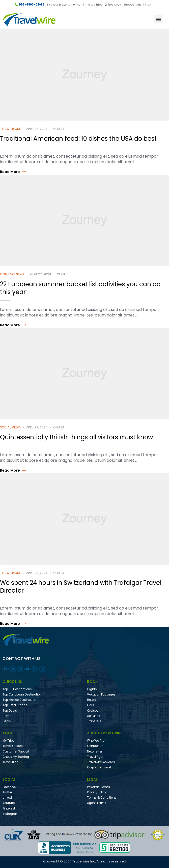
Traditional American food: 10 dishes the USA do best (78, 139)
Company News (12, 274)
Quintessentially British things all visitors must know (77, 437)
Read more (13, 172)
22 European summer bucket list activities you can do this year (80, 288)
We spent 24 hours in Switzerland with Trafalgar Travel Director (81, 587)
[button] (158, 19)
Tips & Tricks (10, 129)
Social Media (10, 427)
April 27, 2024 (37, 129)
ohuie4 (59, 129)
